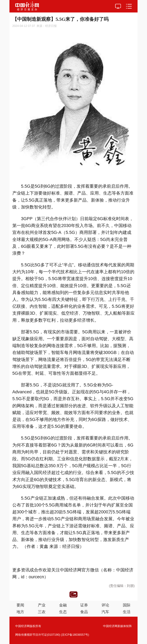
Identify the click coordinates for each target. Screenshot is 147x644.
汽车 (105, 612)
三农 (42, 612)
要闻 (20, 605)
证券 (84, 605)
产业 (42, 605)
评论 (105, 605)
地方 (20, 612)
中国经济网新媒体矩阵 (117, 626)
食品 (84, 612)
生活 (127, 612)
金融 (63, 605)
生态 (63, 612)
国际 (127, 605)
